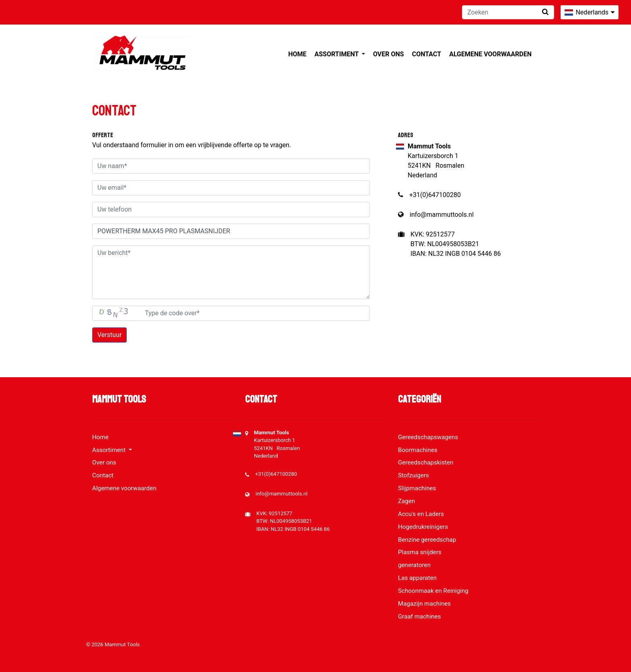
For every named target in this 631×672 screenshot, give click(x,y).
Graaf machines (420, 617)
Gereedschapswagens (428, 437)
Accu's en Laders (421, 514)
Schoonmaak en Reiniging (433, 591)
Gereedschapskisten (426, 462)
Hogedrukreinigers (423, 527)
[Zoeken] (508, 12)
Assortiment (337, 54)
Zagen (406, 501)
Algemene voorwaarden (490, 54)
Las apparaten (417, 578)
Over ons (389, 54)
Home (297, 54)
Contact (427, 54)
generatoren (414, 565)
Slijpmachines (417, 488)
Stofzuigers (413, 475)
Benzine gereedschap (427, 540)
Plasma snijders (420, 552)
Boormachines (418, 450)
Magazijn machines (424, 604)
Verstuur (109, 335)
